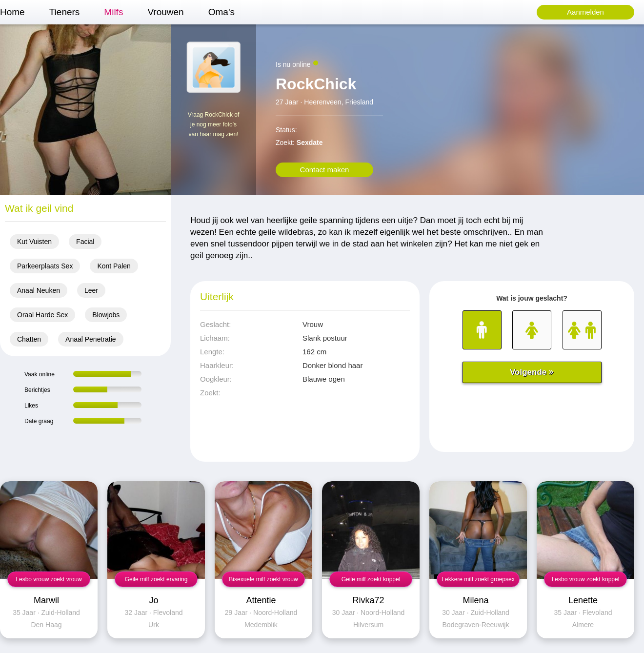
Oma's (221, 12)
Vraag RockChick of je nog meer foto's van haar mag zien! (214, 124)
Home (12, 12)
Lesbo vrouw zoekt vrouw (49, 579)
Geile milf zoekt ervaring (156, 579)
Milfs (113, 12)
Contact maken (325, 170)
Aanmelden (585, 12)
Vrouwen (165, 12)
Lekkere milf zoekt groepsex (478, 579)
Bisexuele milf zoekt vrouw (263, 579)
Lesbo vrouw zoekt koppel (586, 579)
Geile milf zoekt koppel (371, 579)
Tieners (65, 12)
